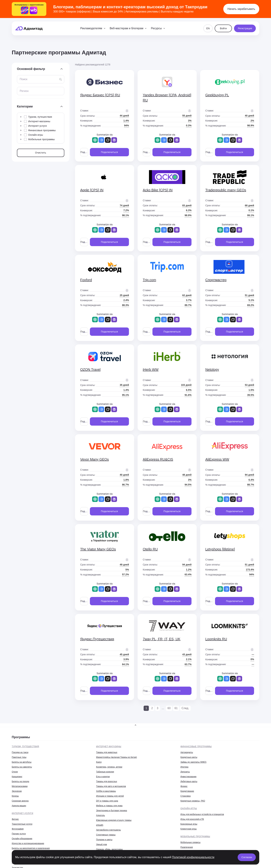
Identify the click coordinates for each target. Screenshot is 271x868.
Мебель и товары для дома (109, 806)
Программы (21, 737)
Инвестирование (188, 777)
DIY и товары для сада (107, 801)
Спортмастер (216, 280)
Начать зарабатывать (241, 9)
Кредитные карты (189, 757)
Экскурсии (17, 791)
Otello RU (150, 549)
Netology (212, 370)
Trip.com (149, 280)
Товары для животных (107, 752)
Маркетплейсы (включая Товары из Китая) (116, 757)
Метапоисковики (20, 786)
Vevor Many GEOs (95, 459)
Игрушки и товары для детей (110, 796)
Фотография (18, 829)
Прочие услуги (19, 834)
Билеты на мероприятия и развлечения (31, 848)
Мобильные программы (195, 836)
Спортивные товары (106, 835)
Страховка (186, 796)
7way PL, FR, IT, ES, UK (162, 639)
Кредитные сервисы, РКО (193, 801)
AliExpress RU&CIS (158, 459)
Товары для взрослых (107, 781)
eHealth (100, 825)
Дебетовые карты (189, 781)
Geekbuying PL (217, 95)
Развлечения (187, 847)
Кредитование (187, 791)
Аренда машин (19, 806)
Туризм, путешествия (25, 746)
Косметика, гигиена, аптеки (109, 767)
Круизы (15, 796)
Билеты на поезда (20, 781)
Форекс (184, 786)
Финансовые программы (196, 746)
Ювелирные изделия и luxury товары (114, 820)
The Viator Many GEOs (98, 549)
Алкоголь (101, 815)
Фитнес (15, 819)
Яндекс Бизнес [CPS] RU (100, 95)
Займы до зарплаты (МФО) (193, 762)
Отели (15, 772)
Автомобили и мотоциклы (108, 830)
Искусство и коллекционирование (28, 843)
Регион (24, 91)
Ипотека (184, 767)
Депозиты (185, 772)
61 (176, 708)
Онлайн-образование (22, 839)
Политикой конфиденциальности (193, 857)
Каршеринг (17, 777)
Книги (99, 762)
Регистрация (245, 28)
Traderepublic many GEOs (226, 190)
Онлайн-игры (189, 808)
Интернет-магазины (109, 746)
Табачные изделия (105, 772)
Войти (223, 28)
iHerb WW (151, 370)
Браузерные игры (189, 824)
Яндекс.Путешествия (97, 639)
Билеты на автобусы (22, 762)
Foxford (86, 280)
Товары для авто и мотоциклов (111, 786)
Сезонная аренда (20, 801)
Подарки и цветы (104, 840)
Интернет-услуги (22, 813)
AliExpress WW (217, 459)
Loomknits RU (216, 639)
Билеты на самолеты (22, 767)
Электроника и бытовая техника (112, 811)
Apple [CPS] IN (92, 190)
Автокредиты (187, 752)
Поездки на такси (20, 752)
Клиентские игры (189, 829)
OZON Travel (90, 370)
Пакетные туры (19, 757)
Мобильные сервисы (190, 842)
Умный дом (102, 844)
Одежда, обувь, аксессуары (109, 849)
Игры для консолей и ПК (192, 819)
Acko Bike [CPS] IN (158, 190)
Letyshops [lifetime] (220, 549)
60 (169, 708)
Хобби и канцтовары (106, 791)
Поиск (24, 79)
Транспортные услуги (22, 824)
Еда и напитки (103, 777)
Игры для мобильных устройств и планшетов (202, 814)
